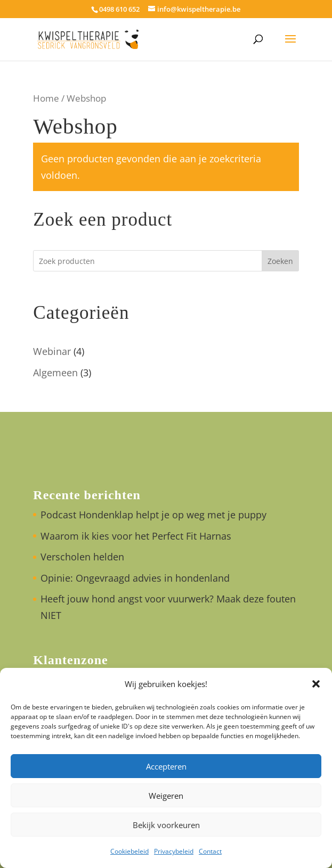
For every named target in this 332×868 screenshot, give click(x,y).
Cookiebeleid (129, 851)
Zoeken (280, 261)
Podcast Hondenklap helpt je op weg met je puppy (153, 515)
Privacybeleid (174, 851)
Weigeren (166, 796)
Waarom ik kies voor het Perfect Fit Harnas (136, 536)
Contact (210, 851)
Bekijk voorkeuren (166, 825)
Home (46, 98)
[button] (316, 684)
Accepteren (166, 766)
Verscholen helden (82, 557)
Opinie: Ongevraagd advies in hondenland (135, 578)
